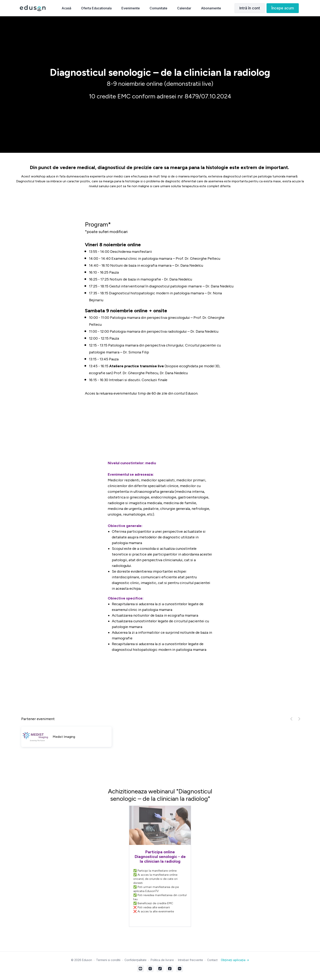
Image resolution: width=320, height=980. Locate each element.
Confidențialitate (136, 960)
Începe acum (283, 8)
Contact (212, 960)
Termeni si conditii (108, 960)
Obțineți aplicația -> (235, 960)
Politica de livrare (162, 960)
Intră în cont (250, 8)
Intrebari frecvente (191, 960)
